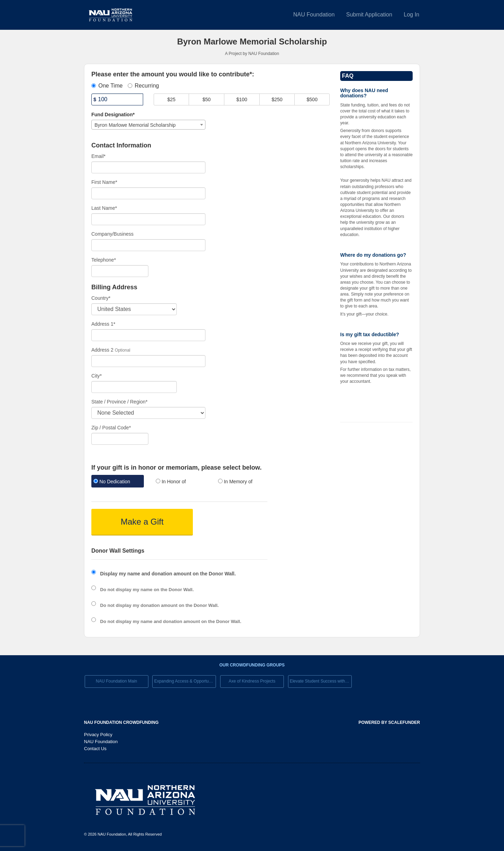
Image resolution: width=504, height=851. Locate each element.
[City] (134, 387)
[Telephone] (120, 271)
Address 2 (102, 350)
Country (101, 298)
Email (98, 156)
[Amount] (117, 99)
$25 (171, 99)
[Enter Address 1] (148, 335)
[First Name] (148, 193)
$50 (207, 99)
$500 (312, 99)
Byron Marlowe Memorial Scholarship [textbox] (135, 125)
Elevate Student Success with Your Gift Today (321, 681)
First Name (104, 182)
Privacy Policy (98, 735)
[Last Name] (148, 219)
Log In (412, 15)
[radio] (117, 482)
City (97, 376)
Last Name (104, 208)
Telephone (104, 260)
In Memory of (235, 482)
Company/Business (113, 234)
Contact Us (95, 749)
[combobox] (148, 125)
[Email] (148, 167)
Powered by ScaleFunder (389, 722)
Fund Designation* (113, 115)
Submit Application (369, 15)
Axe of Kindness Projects (252, 681)
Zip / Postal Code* (111, 428)
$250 (277, 99)
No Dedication (112, 482)
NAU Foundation (314, 15)
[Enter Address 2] (148, 361)
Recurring (143, 86)
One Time (107, 86)
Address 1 (103, 324)
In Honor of (171, 482)
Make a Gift (142, 522)
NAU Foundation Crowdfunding (121, 722)
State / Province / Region (119, 402)
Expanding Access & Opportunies (185, 681)
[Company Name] (148, 245)
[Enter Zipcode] (120, 439)
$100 (242, 99)
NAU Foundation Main (117, 681)
